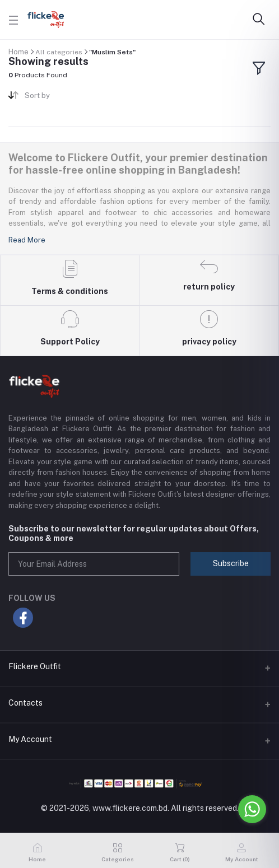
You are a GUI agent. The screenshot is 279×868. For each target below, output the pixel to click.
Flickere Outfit (35, 666)
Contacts (25, 703)
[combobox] (78, 98)
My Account (30, 739)
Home (18, 52)
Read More (27, 240)
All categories (59, 52)
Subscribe (231, 563)
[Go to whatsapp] (252, 809)
